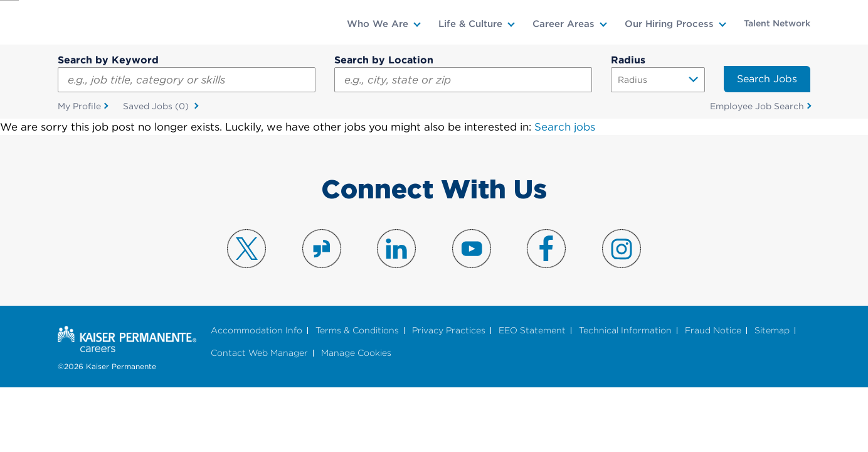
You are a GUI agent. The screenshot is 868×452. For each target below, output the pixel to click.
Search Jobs (767, 79)
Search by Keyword (108, 60)
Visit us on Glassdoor (322, 249)
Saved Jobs (157, 107)
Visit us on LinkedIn (396, 249)
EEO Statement (532, 331)
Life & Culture (470, 24)
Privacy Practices (449, 331)
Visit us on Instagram (622, 249)
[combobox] (463, 80)
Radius (628, 60)
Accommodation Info (257, 331)
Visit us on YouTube (472, 249)
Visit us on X (246, 249)
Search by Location (384, 60)
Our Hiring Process (669, 24)
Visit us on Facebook (546, 249)
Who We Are (378, 24)
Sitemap (772, 331)
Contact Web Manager (259, 354)
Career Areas (564, 24)
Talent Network (777, 23)
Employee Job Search (757, 106)
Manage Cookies (356, 354)
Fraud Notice (713, 331)
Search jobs (565, 127)
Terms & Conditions (357, 331)
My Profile (79, 106)
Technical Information (625, 331)
